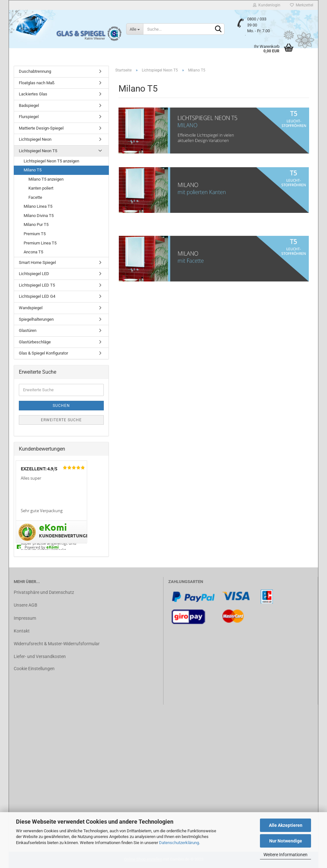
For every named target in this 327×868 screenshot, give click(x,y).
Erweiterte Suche (61, 420)
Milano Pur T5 (36, 224)
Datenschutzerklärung (179, 843)
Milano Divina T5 (39, 216)
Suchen (61, 406)
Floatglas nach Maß (37, 83)
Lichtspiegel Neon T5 (38, 151)
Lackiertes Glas (33, 94)
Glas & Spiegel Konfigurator (43, 353)
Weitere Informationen (285, 855)
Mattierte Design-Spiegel (41, 128)
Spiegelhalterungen (36, 319)
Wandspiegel (31, 308)
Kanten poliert (41, 188)
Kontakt (22, 631)
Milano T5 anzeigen (46, 179)
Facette (35, 197)
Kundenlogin (267, 5)
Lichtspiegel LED (34, 274)
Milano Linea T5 (38, 206)
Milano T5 (33, 170)
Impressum (25, 618)
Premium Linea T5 (40, 243)
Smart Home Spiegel (37, 262)
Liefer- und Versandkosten (40, 656)
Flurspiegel (29, 117)
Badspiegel (29, 105)
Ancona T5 (33, 252)
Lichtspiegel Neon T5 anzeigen (51, 161)
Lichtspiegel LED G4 (37, 296)
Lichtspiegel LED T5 (37, 285)
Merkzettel (302, 5)
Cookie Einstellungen (34, 669)
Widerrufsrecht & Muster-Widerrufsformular (57, 644)
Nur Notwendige (286, 841)
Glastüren (28, 330)
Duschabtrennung (35, 71)
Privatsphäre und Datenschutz (44, 592)
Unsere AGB (26, 605)
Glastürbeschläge (35, 342)
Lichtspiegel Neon (35, 139)
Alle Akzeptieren (286, 825)
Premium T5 (35, 234)
